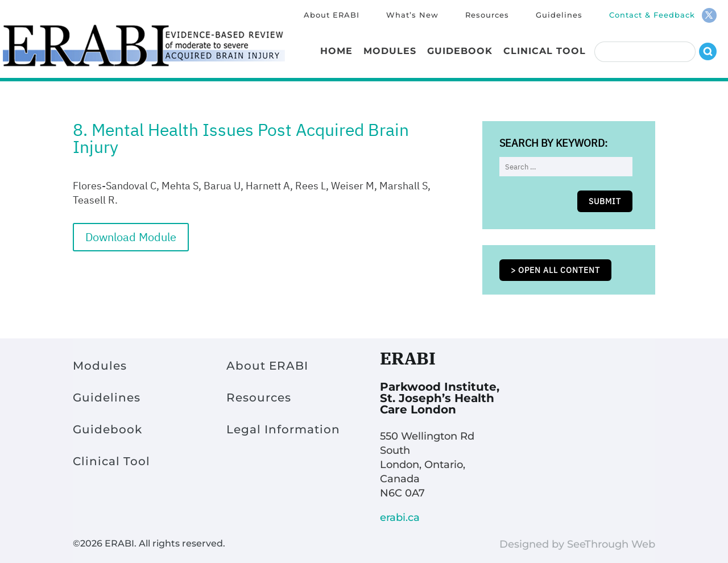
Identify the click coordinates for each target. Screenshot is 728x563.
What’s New (412, 15)
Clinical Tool (545, 52)
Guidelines (559, 15)
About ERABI (332, 15)
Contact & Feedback (652, 15)
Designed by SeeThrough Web (577, 544)
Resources (487, 15)
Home (336, 52)
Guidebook (460, 52)
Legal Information (283, 429)
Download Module (131, 237)
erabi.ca (400, 518)
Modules (390, 52)
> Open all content (555, 270)
